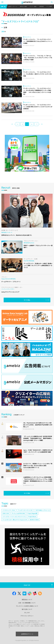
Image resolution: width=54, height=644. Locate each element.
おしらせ (27, 613)
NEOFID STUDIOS (34, 520)
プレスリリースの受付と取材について (27, 606)
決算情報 (41, 6)
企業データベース (13, 6)
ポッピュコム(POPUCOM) (18, 513)
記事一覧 (3, 6)
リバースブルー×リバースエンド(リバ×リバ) (14, 516)
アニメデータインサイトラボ (25, 510)
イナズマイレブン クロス (9, 510)
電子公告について (27, 609)
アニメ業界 (49, 6)
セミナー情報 (33, 6)
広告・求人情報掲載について (27, 603)
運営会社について (27, 599)
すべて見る (27, 300)
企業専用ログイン (27, 634)
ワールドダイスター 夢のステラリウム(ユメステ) (15, 520)
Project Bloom (32, 516)
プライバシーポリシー (27, 616)
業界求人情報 (23, 6)
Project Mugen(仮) (32, 513)
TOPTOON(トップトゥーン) (42, 510)
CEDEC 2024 (6, 513)
